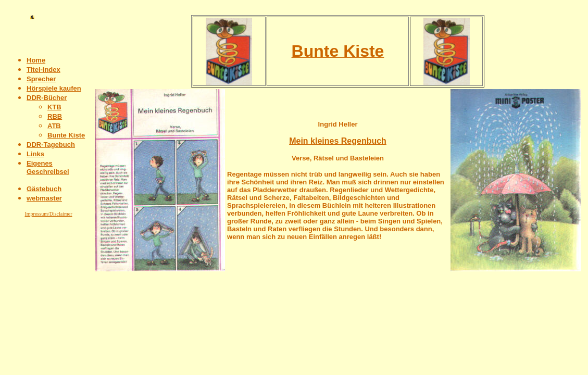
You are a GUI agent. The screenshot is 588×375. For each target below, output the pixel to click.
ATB (54, 126)
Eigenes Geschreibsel (48, 167)
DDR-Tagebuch (51, 145)
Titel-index (43, 70)
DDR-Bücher (47, 98)
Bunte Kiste (66, 135)
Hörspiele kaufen (54, 88)
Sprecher (41, 79)
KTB (54, 107)
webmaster (44, 198)
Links (35, 154)
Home (36, 60)
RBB (55, 116)
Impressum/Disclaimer (48, 214)
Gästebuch (44, 189)
